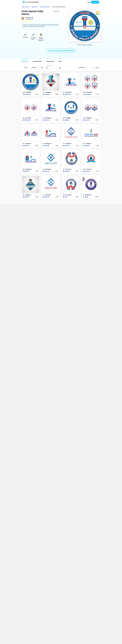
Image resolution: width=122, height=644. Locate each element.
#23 (24, 144)
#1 (84, 195)
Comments (37, 61)
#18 (44, 169)
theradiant (89, 92)
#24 (84, 118)
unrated (26, 67)
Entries (25, 61)
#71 (64, 169)
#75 (44, 118)
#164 (84, 92)
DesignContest (31, 2)
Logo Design (34, 7)
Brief (60, 61)
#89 (24, 118)
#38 (64, 118)
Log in (89, 2)
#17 (44, 195)
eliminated (34, 67)
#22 (24, 195)
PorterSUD (28, 18)
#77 (44, 92)
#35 (84, 169)
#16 (64, 144)
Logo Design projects (45, 7)
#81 (64, 92)
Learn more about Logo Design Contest (61, 51)
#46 (84, 144)
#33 (24, 169)
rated (42, 67)
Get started (95, 2)
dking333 (90, 45)
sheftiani (88, 144)
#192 (24, 92)
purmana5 (68, 169)
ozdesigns (48, 92)
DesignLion (69, 92)
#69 (64, 195)
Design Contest (25, 7)
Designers (50, 61)
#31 (44, 144)
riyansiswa (68, 144)
